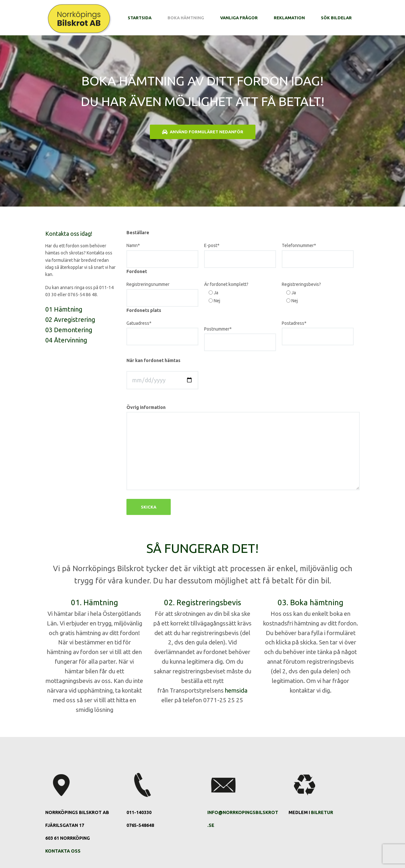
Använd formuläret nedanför (203, 132)
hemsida (236, 691)
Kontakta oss (63, 851)
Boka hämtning (186, 18)
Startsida (140, 18)
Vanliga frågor (239, 18)
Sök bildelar (336, 18)
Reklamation (289, 18)
